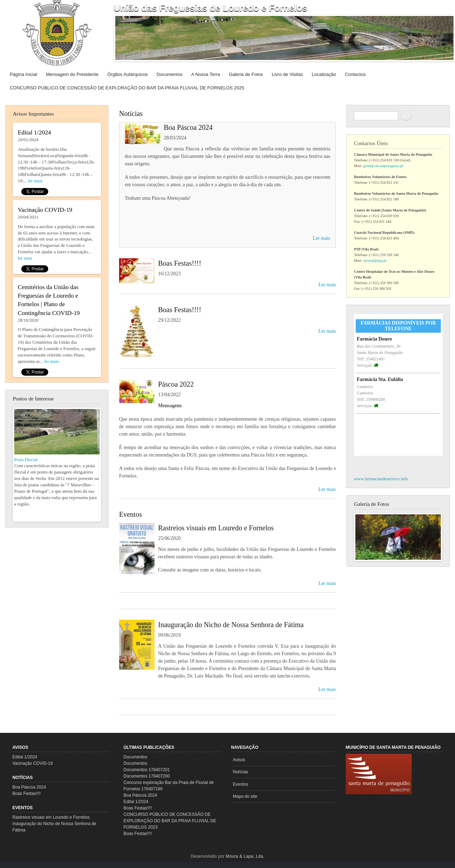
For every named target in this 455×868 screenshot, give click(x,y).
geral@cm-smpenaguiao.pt (383, 166)
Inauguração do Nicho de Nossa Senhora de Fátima (231, 625)
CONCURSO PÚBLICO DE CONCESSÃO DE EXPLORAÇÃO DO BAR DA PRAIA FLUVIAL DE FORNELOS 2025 (127, 88)
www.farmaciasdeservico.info (381, 479)
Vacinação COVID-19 (33, 763)
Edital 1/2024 (25, 757)
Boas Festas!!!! (180, 263)
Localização (324, 74)
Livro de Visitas (287, 74)
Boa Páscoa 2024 (188, 127)
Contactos (355, 74)
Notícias (131, 114)
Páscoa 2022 (176, 384)
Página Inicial (23, 74)
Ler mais (321, 238)
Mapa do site (245, 796)
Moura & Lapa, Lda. (245, 856)
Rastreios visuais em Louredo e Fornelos (216, 528)
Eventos (131, 514)
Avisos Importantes (33, 114)
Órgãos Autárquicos (127, 74)
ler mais (35, 181)
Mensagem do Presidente (72, 74)
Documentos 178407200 (147, 776)
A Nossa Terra (206, 74)
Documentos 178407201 (147, 770)
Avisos (20, 747)
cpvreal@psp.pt (375, 261)
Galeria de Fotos (246, 74)
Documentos (169, 74)
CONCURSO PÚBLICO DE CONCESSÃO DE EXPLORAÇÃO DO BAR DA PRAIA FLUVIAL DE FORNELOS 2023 (170, 821)
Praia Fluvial (26, 460)
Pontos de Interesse (33, 399)
